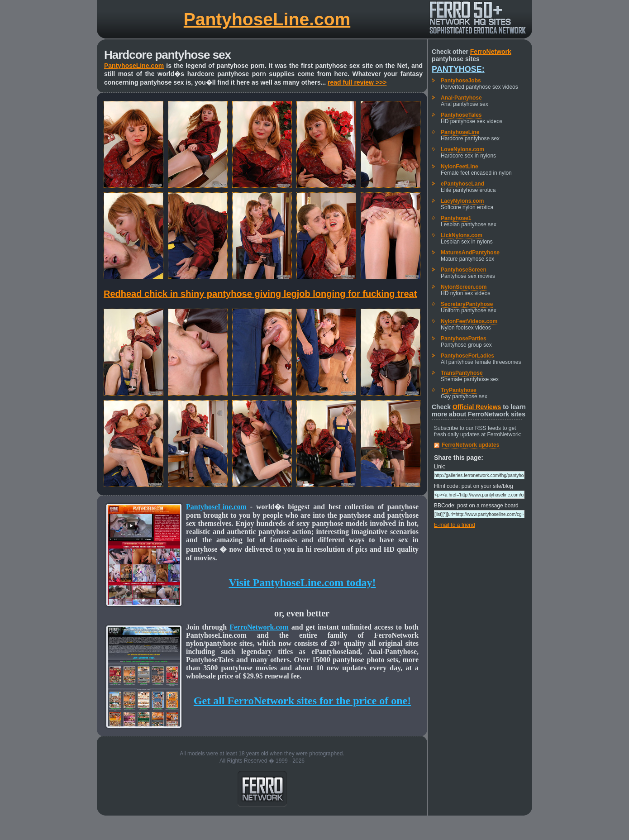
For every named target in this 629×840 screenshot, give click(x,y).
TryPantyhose (459, 390)
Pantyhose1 (456, 218)
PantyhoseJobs (461, 81)
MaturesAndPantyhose (470, 253)
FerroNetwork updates (470, 445)
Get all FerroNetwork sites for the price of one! (302, 701)
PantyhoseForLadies (467, 356)
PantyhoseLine (460, 132)
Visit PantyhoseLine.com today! (302, 582)
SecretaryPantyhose (467, 304)
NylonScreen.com (464, 287)
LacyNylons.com (462, 201)
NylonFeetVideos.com (469, 321)
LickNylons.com (462, 235)
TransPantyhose (462, 373)
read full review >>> (357, 82)
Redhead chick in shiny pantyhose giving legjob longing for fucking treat (260, 294)
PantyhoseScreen (464, 270)
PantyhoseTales (461, 115)
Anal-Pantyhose (461, 98)
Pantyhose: (458, 69)
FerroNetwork (491, 52)
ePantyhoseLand (462, 184)
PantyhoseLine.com (267, 19)
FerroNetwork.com (259, 627)
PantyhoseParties (464, 339)
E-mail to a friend (455, 525)
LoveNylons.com (462, 149)
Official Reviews (477, 407)
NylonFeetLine (460, 167)
